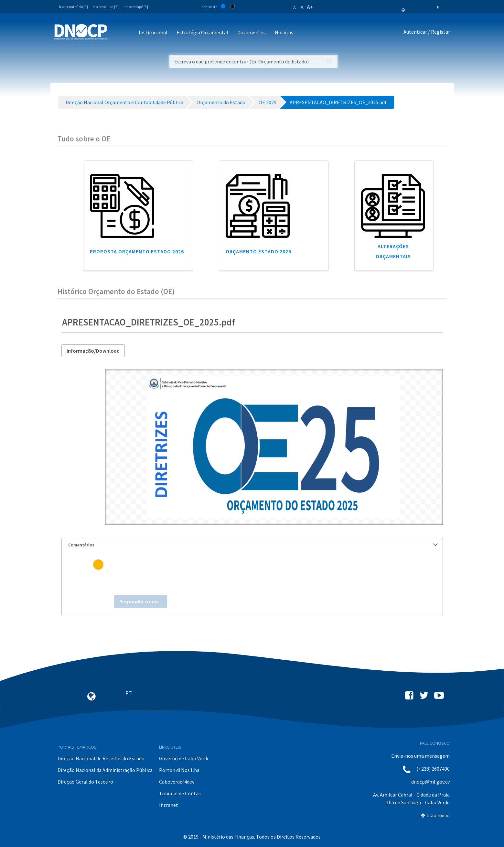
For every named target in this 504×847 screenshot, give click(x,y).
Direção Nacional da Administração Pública (105, 770)
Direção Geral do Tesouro (85, 782)
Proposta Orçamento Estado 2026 (137, 251)
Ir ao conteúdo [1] (74, 7)
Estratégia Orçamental (202, 32)
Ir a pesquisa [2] (106, 7)
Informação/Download (93, 351)
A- (295, 7)
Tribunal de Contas (180, 793)
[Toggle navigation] (116, 33)
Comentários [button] (253, 545)
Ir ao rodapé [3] (136, 7)
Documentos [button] (252, 32)
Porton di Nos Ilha (179, 770)
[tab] (252, 545)
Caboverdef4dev (177, 782)
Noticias (284, 32)
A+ (310, 7)
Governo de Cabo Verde (184, 758)
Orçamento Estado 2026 (258, 251)
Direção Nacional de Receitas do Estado (101, 758)
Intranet (169, 805)
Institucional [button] (153, 32)
